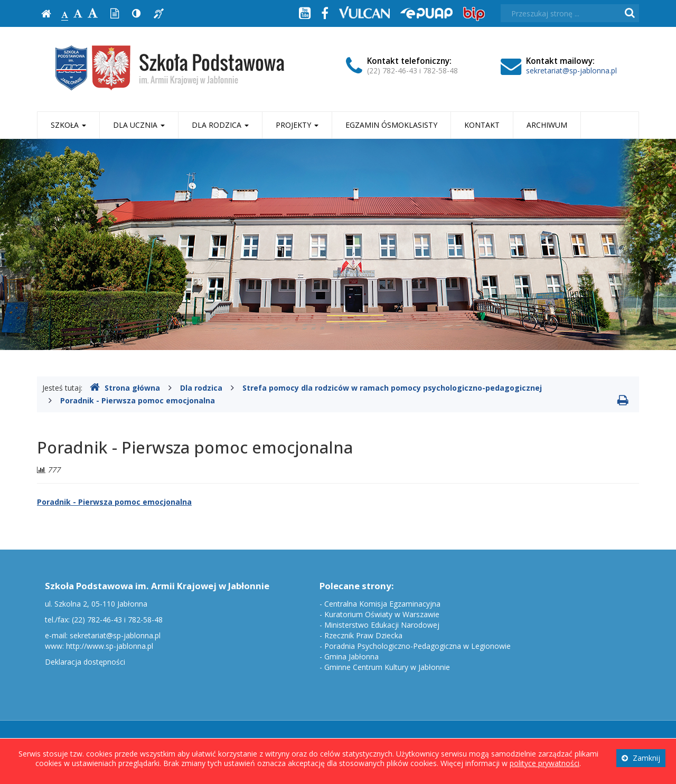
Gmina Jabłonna (351, 657)
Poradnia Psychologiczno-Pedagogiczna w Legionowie (417, 646)
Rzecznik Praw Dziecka (363, 635)
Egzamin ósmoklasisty (391, 125)
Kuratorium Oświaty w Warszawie (382, 614)
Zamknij (641, 758)
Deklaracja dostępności (85, 662)
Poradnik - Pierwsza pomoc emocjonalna (138, 400)
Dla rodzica (220, 125)
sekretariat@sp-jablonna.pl (571, 70)
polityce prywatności (544, 763)
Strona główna (125, 388)
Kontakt (482, 125)
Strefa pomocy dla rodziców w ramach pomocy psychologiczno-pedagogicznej (392, 388)
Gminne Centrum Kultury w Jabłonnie (387, 667)
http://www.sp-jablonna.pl (110, 646)
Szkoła (68, 125)
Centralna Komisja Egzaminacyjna (382, 604)
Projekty (297, 125)
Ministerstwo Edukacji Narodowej (382, 625)
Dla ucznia (139, 125)
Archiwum (547, 125)
